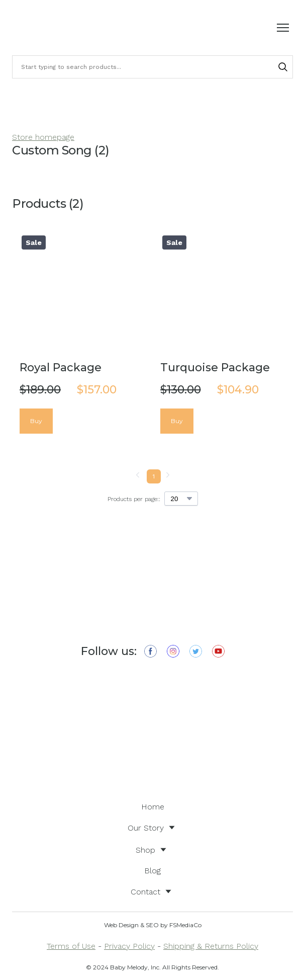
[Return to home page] (40, 28)
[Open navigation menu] (283, 28)
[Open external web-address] (152, 730)
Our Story (146, 828)
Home (153, 807)
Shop (145, 850)
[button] (283, 67)
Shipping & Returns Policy (211, 946)
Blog (152, 871)
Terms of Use (71, 946)
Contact (145, 892)
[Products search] (152, 67)
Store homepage (43, 137)
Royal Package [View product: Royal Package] (61, 367)
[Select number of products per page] (181, 499)
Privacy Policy (129, 946)
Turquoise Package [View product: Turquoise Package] (215, 367)
